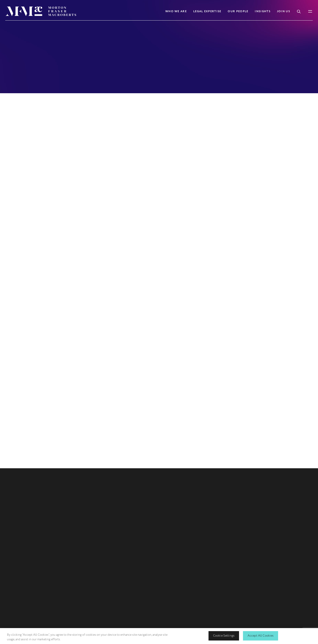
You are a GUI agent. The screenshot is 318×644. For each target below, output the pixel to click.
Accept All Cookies (261, 636)
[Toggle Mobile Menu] (310, 11)
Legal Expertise (207, 11)
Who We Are (176, 11)
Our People (238, 11)
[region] (159, 636)
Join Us (284, 11)
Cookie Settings (224, 636)
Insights (262, 11)
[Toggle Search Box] (299, 11)
